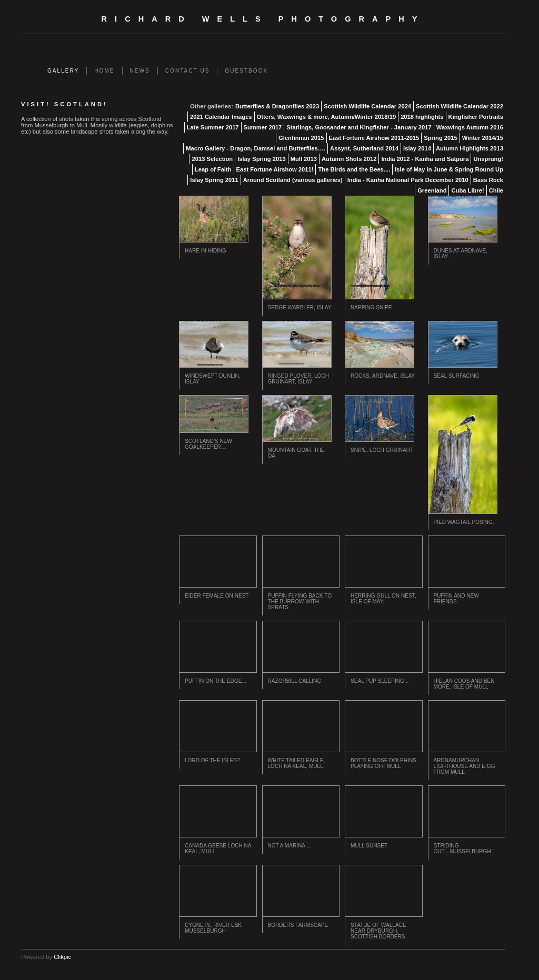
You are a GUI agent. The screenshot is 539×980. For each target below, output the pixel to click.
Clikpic (62, 957)
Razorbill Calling (295, 681)
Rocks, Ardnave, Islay (383, 376)
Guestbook (246, 71)
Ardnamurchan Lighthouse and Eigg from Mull (465, 766)
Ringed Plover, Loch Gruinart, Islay (298, 379)
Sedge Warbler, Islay (300, 307)
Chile (496, 190)
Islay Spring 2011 (214, 180)
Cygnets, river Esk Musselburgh (213, 928)
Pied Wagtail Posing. (464, 522)
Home (104, 71)
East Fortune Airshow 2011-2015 (374, 138)
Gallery (63, 71)
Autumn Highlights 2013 (470, 148)
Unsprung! (488, 159)
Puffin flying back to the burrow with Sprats (300, 602)
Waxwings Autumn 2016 (470, 127)
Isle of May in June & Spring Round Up (449, 169)
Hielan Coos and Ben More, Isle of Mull (464, 684)
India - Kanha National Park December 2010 (408, 180)
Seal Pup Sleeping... (380, 681)
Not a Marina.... (290, 846)
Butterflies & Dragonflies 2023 (277, 106)
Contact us (188, 71)
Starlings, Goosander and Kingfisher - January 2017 (359, 127)
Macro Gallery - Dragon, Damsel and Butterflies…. (256, 148)
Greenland (432, 190)
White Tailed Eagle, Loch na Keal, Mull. (297, 763)
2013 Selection (212, 159)
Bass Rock (488, 180)
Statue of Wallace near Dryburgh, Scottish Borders (378, 931)
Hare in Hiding (206, 251)
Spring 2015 (440, 138)
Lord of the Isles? (212, 760)
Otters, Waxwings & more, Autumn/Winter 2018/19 (327, 117)
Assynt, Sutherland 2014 (364, 148)
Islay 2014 (417, 148)
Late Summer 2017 (213, 127)
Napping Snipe (371, 307)
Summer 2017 (263, 127)
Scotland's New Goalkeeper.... (208, 444)
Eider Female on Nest (217, 596)
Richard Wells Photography (263, 19)
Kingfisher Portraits (476, 117)
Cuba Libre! (467, 190)
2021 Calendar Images (221, 117)
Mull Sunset (369, 846)
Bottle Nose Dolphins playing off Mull (383, 763)
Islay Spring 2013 (261, 159)
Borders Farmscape (298, 925)
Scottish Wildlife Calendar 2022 (460, 106)
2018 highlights (422, 117)
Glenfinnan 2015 (301, 138)
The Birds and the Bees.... (354, 169)
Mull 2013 (304, 159)
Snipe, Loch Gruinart (382, 450)
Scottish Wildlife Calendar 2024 (367, 106)
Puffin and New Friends (456, 599)
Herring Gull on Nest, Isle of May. (383, 599)
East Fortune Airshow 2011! (275, 169)
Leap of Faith (213, 169)
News (140, 71)
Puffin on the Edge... (216, 681)
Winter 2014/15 (483, 138)
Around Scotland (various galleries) (293, 180)
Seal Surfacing (457, 376)
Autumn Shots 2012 (349, 159)
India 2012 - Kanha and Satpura (425, 159)
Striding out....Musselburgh (462, 848)
